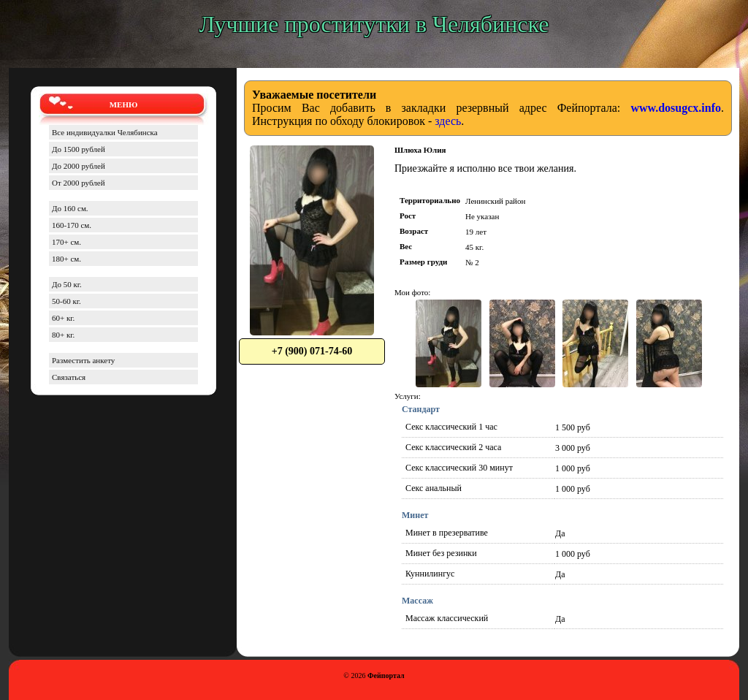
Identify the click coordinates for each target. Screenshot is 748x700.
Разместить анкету (83, 360)
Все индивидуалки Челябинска (105, 132)
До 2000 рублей (79, 166)
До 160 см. (70, 208)
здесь (448, 121)
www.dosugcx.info (676, 108)
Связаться (69, 377)
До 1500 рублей (79, 149)
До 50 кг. (67, 284)
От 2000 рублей (79, 183)
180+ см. (66, 259)
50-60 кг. (66, 301)
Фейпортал (386, 676)
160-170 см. (72, 225)
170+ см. (66, 242)
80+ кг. (63, 335)
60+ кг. (63, 318)
